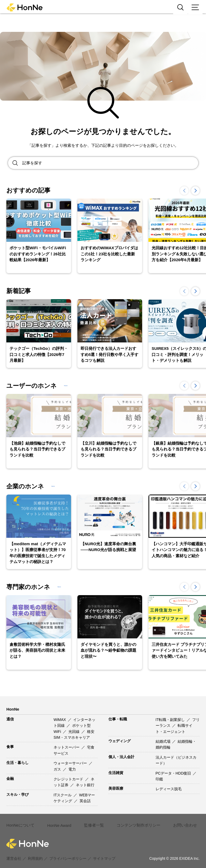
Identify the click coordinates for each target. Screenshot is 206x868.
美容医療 (116, 788)
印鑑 (159, 779)
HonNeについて (20, 822)
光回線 (74, 732)
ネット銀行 (85, 785)
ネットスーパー (67, 747)
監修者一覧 (92, 822)
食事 (10, 747)
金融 (10, 779)
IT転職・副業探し (171, 720)
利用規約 (35, 853)
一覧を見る (76, 386)
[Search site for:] (110, 163)
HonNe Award (58, 823)
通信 (10, 719)
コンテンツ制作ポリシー (134, 822)
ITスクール (63, 795)
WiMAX (60, 720)
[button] (195, 191)
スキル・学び (17, 794)
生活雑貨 (116, 773)
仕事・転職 (118, 719)
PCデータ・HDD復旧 (174, 773)
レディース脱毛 (169, 789)
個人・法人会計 (121, 757)
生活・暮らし (17, 763)
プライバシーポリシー (68, 853)
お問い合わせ (179, 822)
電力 (72, 769)
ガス (58, 769)
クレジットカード (69, 779)
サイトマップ (104, 853)
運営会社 (14, 853)
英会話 (85, 801)
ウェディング (120, 741)
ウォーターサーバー (71, 763)
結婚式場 (164, 741)
